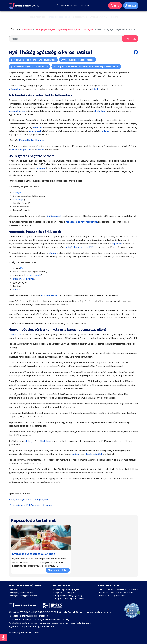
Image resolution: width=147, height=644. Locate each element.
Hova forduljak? (38, 17)
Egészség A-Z (80, 17)
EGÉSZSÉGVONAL (106, 590)
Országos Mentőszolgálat (64, 599)
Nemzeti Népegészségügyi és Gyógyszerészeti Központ (66, 591)
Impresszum (121, 590)
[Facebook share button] (136, 52)
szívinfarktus (15, 89)
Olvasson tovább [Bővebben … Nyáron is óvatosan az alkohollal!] (58, 570)
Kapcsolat (134, 590)
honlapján (41, 168)
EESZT (81, 599)
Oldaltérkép (103, 593)
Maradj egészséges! (60, 17)
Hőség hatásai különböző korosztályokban (30, 505)
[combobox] (74, 39)
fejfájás (69, 247)
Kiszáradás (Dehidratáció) (32, 140)
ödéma (106, 131)
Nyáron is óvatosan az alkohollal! (34, 554)
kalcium (40, 150)
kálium (14, 150)
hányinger (79, 247)
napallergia (19, 199)
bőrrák (95, 89)
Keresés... (130, 39)
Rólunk (115, 17)
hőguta (52, 253)
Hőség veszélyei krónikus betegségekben (29, 499)
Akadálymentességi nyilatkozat (112, 596)
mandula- (75, 454)
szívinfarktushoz (17, 111)
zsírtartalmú (44, 441)
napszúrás (117, 244)
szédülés (37, 127)
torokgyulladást (94, 454)
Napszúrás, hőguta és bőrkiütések (31, 67)
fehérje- (30, 441)
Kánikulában (15, 334)
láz (22, 268)
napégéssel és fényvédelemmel (82, 222)
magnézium (25, 150)
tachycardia (35, 275)
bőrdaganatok (54, 216)
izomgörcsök (35, 131)
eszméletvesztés (50, 295)
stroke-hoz (100, 111)
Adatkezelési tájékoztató (122, 593)
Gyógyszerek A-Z (99, 17)
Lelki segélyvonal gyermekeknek (23, 596)
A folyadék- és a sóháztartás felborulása (35, 60)
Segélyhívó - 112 (16, 590)
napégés (17, 192)
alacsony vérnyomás (24, 279)
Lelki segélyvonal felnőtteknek (22, 593)
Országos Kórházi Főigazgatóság (68, 596)
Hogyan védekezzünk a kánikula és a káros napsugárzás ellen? (88, 67)
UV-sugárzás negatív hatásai (79, 60)
